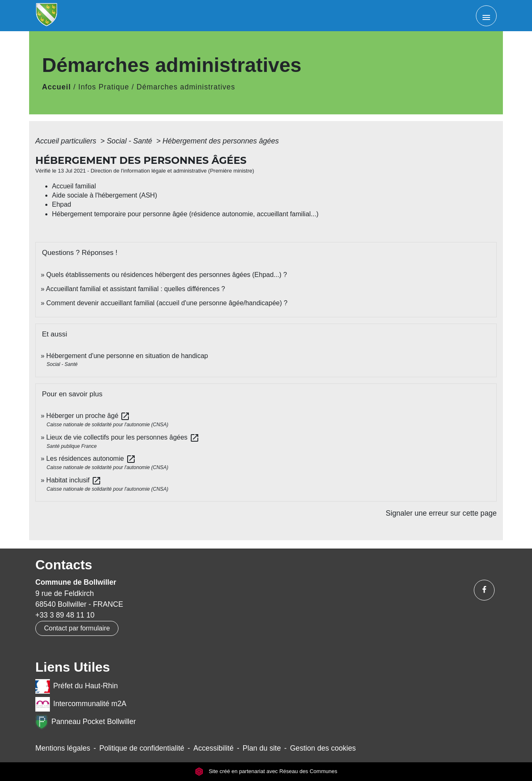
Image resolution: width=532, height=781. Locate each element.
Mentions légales (63, 748)
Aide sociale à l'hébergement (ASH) (105, 195)
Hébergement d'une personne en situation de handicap (127, 356)
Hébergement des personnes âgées (221, 141)
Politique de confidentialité (142, 748)
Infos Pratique (104, 87)
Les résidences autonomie (91, 458)
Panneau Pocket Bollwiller (86, 722)
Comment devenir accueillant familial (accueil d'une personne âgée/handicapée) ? (167, 303)
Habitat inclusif (74, 480)
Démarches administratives (186, 87)
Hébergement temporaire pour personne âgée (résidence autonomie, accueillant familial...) (185, 214)
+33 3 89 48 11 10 (65, 615)
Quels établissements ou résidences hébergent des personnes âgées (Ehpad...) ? (166, 275)
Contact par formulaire (77, 628)
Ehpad (62, 204)
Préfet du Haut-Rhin (77, 686)
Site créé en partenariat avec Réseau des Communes (266, 771)
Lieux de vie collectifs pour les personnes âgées (123, 437)
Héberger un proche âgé (88, 416)
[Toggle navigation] (486, 16)
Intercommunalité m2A (81, 704)
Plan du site (262, 748)
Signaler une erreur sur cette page (441, 513)
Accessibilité (213, 748)
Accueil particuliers (67, 141)
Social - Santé (131, 141)
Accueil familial (74, 186)
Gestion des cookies (323, 748)
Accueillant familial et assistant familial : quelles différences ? (135, 289)
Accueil (57, 87)
